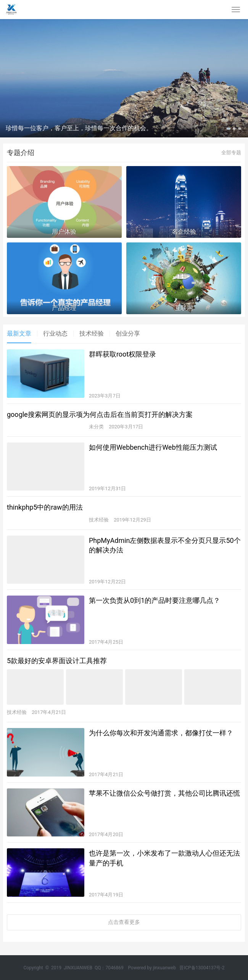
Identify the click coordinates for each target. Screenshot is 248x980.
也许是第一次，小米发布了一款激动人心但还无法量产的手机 (164, 858)
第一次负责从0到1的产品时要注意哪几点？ (155, 600)
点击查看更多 (124, 922)
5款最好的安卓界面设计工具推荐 (57, 661)
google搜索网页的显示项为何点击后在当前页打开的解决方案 (100, 414)
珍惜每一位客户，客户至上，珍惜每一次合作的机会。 (79, 128)
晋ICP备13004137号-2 (202, 968)
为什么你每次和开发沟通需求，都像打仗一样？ (161, 733)
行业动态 (55, 333)
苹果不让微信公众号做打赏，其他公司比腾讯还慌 (164, 793)
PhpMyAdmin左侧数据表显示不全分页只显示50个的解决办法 (165, 545)
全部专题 (231, 153)
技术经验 (92, 333)
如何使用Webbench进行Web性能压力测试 (153, 447)
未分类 (96, 427)
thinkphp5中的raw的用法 (45, 507)
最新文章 (19, 333)
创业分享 (128, 333)
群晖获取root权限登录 (122, 354)
